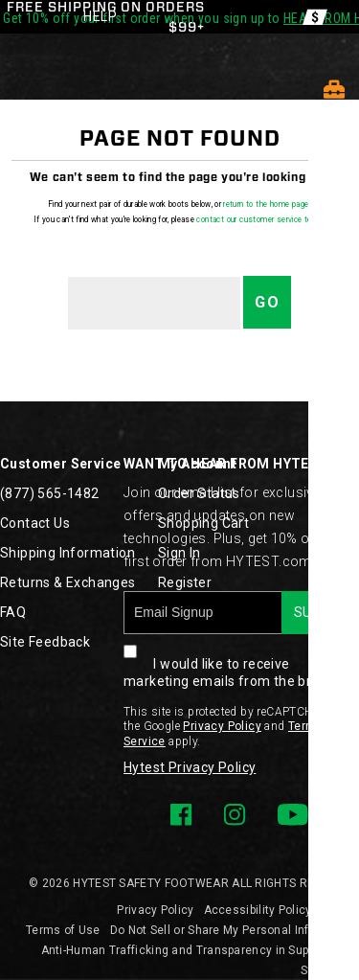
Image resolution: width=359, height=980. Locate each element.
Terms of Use (63, 930)
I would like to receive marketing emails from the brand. (231, 661)
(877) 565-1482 (50, 493)
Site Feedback (45, 642)
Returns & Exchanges (68, 582)
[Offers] (315, 17)
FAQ (13, 612)
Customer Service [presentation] (60, 464)
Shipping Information (67, 553)
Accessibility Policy (258, 910)
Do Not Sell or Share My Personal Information (235, 930)
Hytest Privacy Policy (190, 767)
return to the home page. (267, 204)
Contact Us (35, 523)
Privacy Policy (222, 726)
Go (267, 302)
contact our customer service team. (261, 219)
